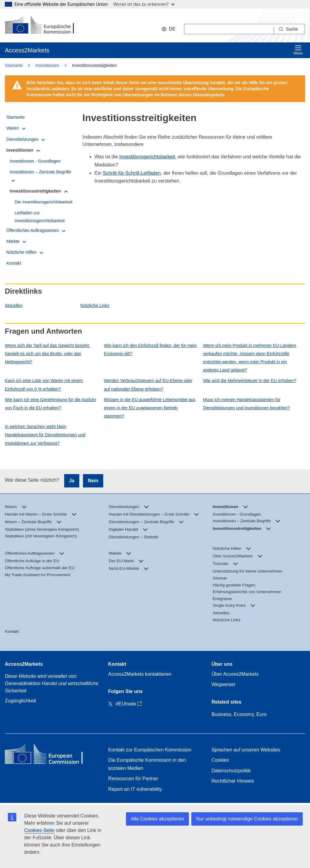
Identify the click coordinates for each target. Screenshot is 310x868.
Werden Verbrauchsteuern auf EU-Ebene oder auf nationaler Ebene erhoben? (148, 385)
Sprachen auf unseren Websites (246, 750)
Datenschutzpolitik (231, 771)
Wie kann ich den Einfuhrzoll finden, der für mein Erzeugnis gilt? (150, 350)
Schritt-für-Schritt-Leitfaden (132, 173)
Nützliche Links (95, 305)
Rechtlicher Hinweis (233, 781)
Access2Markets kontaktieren (140, 674)
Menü (298, 50)
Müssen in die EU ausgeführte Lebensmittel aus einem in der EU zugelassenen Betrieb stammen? (150, 408)
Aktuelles (14, 305)
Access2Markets (24, 664)
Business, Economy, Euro (239, 714)
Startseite (14, 65)
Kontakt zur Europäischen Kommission (150, 750)
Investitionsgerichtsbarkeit (147, 157)
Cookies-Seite (39, 830)
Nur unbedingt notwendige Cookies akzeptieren (247, 819)
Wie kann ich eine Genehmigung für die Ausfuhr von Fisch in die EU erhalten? (50, 404)
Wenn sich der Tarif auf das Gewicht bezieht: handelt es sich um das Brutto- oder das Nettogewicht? (47, 354)
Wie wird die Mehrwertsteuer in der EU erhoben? (250, 381)
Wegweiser (224, 684)
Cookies (220, 760)
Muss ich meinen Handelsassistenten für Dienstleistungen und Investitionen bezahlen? (246, 404)
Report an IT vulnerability (135, 789)
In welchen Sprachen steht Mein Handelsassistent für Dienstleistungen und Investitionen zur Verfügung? (45, 435)
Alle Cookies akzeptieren (157, 819)
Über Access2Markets (235, 674)
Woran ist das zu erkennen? (144, 4)
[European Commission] (44, 25)
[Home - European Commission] (49, 755)
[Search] (290, 29)
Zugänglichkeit (20, 701)
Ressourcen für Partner (133, 779)
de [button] (169, 29)
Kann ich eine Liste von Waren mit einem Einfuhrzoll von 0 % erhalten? (44, 385)
